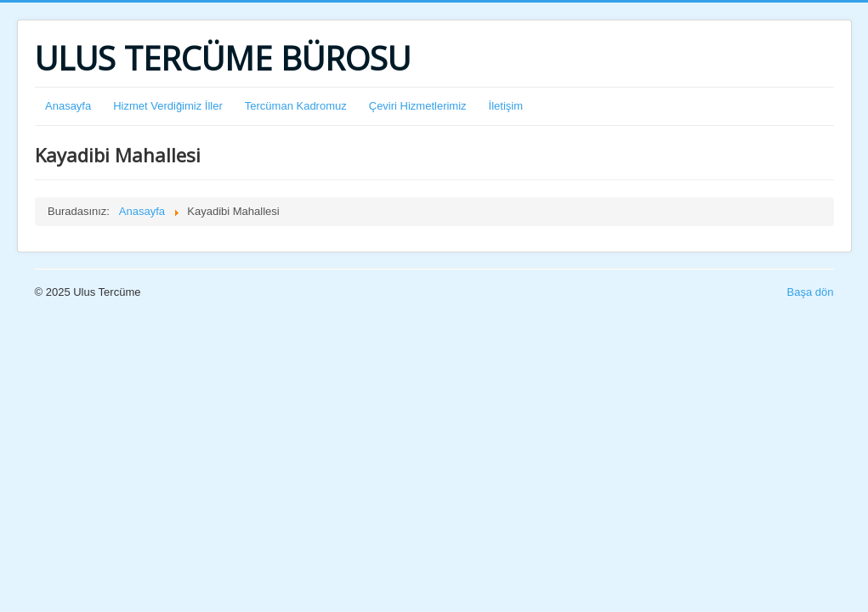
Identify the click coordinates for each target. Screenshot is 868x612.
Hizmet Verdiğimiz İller (168, 106)
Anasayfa (68, 106)
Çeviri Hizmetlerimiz (418, 106)
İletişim (506, 106)
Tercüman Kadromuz (296, 106)
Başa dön (811, 292)
